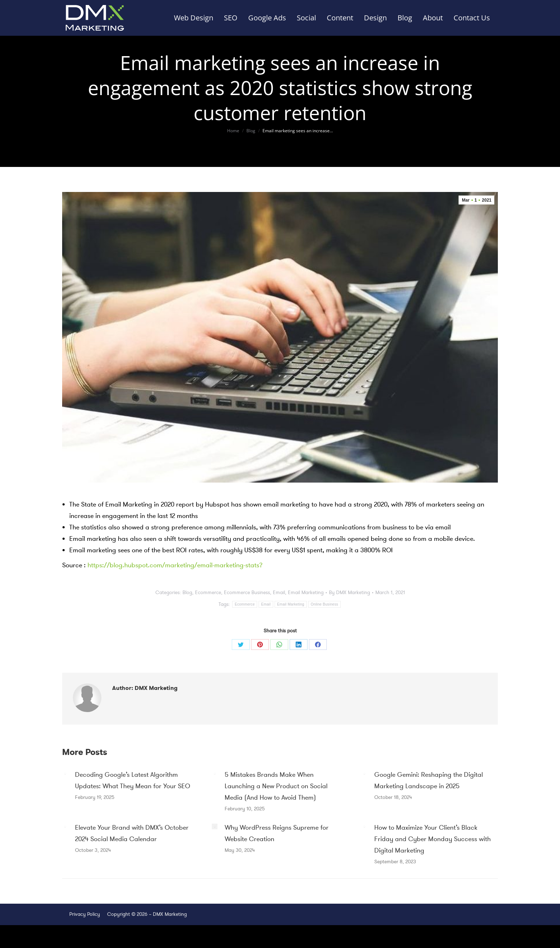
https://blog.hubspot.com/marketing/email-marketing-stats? (175, 565)
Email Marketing (306, 592)
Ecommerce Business (247, 592)
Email (279, 592)
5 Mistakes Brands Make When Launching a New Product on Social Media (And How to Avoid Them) (276, 786)
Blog (187, 592)
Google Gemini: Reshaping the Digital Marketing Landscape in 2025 (429, 780)
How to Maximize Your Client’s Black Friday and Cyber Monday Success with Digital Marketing (432, 839)
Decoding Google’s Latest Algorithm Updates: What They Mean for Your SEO (132, 780)
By (349, 592)
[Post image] (65, 774)
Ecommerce (208, 592)
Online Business (324, 604)
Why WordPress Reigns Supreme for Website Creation (277, 833)
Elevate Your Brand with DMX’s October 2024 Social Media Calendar (132, 833)
